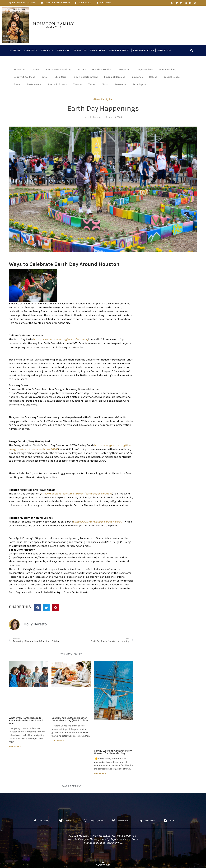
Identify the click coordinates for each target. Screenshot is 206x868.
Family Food (63, 50)
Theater (78, 84)
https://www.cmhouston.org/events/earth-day (61, 339)
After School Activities (59, 69)
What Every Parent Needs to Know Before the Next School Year (26, 720)
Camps (36, 69)
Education (19, 69)
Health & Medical (102, 69)
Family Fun (47, 50)
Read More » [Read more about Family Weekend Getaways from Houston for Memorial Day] (100, 773)
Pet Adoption (140, 84)
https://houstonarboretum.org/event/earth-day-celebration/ (77, 494)
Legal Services (145, 69)
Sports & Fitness (57, 84)
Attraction (124, 69)
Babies (153, 77)
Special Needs (172, 77)
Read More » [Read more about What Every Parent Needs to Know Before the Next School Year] (15, 746)
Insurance (137, 77)
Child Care (61, 77)
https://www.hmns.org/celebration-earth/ (98, 522)
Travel (17, 84)
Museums (121, 84)
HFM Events (30, 50)
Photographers (168, 69)
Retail (45, 77)
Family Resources (119, 50)
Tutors (92, 84)
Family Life (80, 50)
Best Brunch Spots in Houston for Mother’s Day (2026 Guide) (70, 719)
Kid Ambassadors (143, 50)
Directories (164, 50)
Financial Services (115, 77)
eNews (96, 99)
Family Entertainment (85, 77)
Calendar (15, 50)
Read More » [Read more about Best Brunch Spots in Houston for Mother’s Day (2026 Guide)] (58, 740)
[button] (192, 50)
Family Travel (97, 50)
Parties (82, 69)
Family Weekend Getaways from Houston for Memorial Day (113, 752)
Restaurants (34, 84)
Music (105, 84)
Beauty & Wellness (24, 77)
